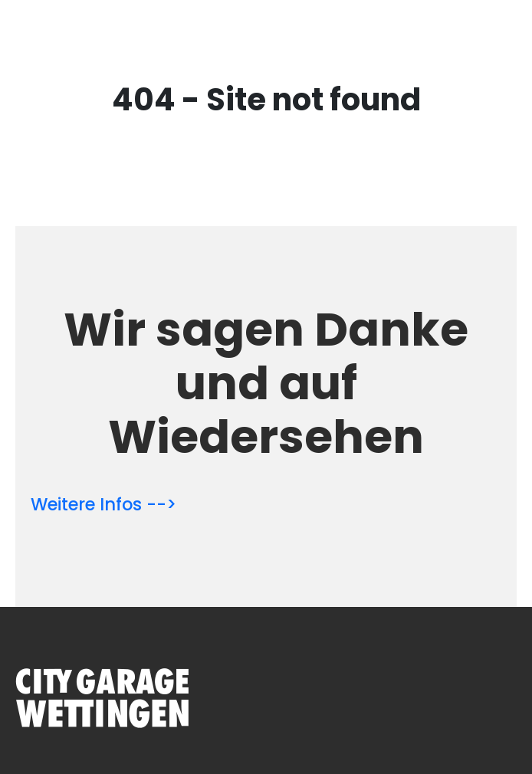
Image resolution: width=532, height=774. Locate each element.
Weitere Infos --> (103, 504)
